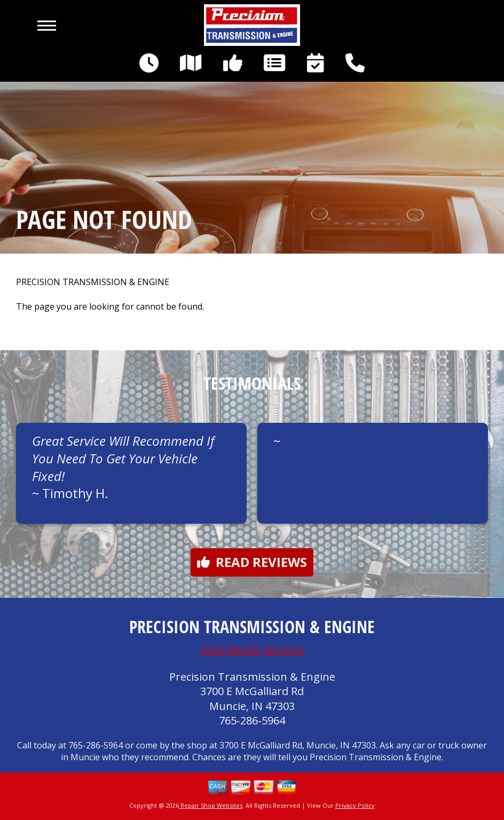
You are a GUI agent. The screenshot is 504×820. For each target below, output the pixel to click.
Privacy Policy (355, 805)
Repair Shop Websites (211, 805)
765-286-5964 (252, 720)
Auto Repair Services (252, 649)
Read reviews (252, 562)
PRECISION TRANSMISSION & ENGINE (93, 282)
